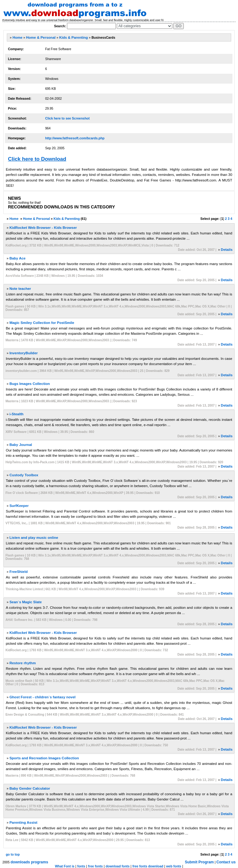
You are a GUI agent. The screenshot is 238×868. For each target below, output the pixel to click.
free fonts (95, 866)
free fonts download (148, 866)
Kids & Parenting (74, 37)
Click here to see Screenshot (68, 118)
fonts (81, 866)
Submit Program (199, 862)
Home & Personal (41, 37)
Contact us (226, 862)
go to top (13, 854)
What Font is (65, 866)
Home (17, 37)
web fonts (174, 866)
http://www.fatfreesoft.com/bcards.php (75, 138)
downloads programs (29, 862)
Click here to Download (37, 159)
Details (227, 250)
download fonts (118, 866)
